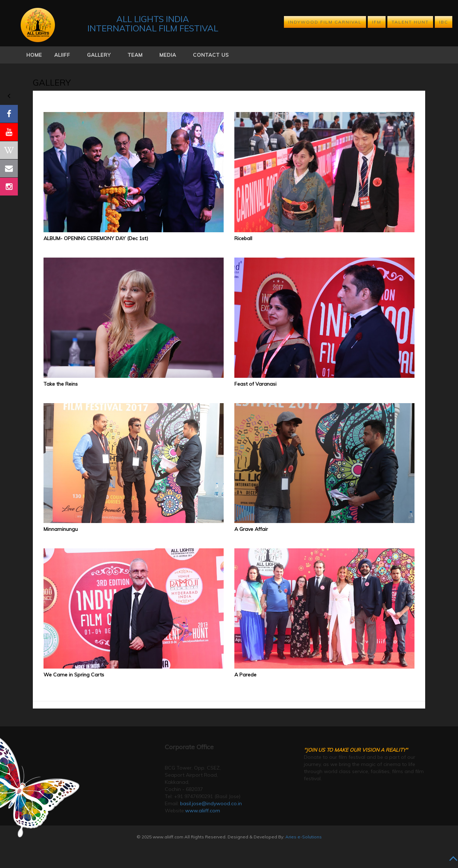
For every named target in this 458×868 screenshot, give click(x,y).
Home (34, 55)
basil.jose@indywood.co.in (211, 803)
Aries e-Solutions (304, 837)
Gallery (99, 55)
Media (168, 55)
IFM (377, 22)
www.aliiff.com (203, 811)
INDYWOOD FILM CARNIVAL (325, 22)
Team (135, 55)
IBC (444, 22)
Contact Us (211, 55)
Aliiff (62, 55)
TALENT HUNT (410, 22)
